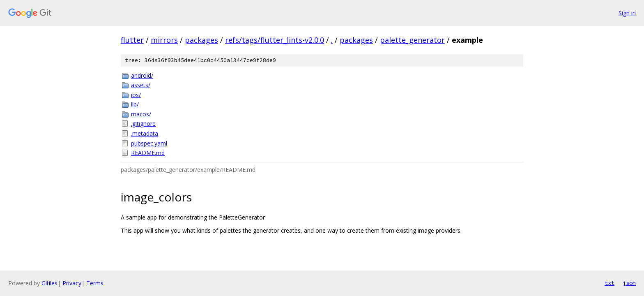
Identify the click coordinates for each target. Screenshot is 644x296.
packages (201, 40)
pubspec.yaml (149, 143)
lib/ (135, 104)
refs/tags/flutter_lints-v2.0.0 (275, 40)
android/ (142, 75)
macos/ (141, 114)
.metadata (145, 133)
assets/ (141, 85)
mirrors (164, 40)
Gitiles (49, 283)
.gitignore (143, 124)
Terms (95, 283)
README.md (148, 153)
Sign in (627, 13)
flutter (132, 40)
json (629, 283)
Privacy (72, 283)
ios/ (136, 95)
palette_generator (412, 40)
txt (609, 283)
